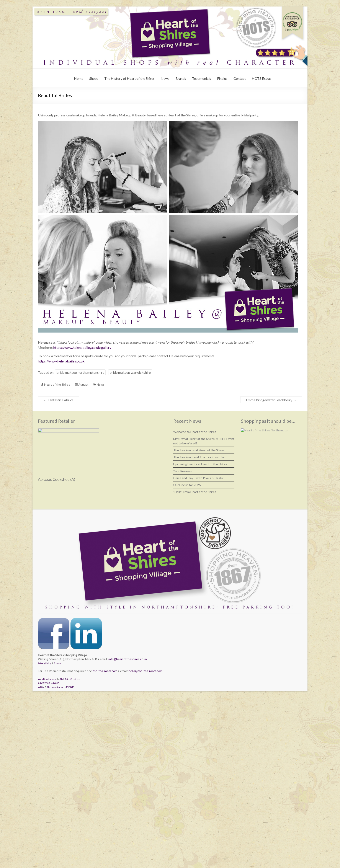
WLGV (41, 687)
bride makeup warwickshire (130, 372)
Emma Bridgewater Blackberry (271, 400)
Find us (222, 78)
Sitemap (58, 663)
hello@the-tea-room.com (145, 671)
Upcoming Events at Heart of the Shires (200, 464)
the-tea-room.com (105, 671)
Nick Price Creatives (70, 679)
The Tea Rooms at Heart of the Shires (199, 450)
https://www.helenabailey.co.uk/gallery (82, 347)
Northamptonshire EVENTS (61, 687)
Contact (240, 78)
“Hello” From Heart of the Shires (195, 492)
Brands (181, 78)
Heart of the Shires (57, 384)
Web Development (47, 679)
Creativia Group (49, 683)
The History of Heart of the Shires (129, 78)
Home (79, 78)
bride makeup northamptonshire (80, 372)
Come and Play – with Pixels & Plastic (198, 478)
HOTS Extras (262, 78)
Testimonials (202, 78)
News (165, 78)
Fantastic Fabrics (59, 400)
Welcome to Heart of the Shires (195, 432)
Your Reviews (182, 471)
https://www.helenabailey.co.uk (61, 361)
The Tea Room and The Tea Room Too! (200, 457)
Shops (94, 78)
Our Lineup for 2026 (187, 485)
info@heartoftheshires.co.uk (128, 659)
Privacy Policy (44, 663)
